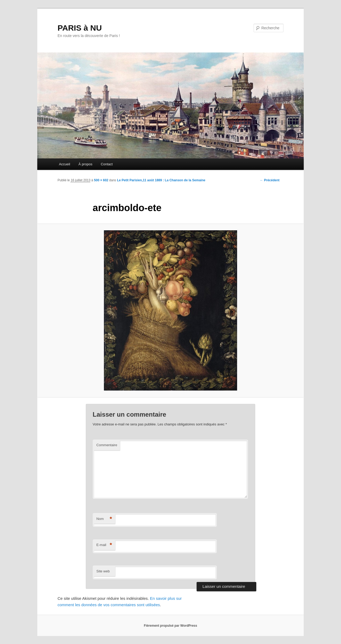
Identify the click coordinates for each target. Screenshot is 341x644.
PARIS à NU (80, 28)
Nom (104, 519)
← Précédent (270, 180)
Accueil (64, 164)
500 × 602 (101, 180)
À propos (86, 164)
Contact (107, 164)
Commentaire (107, 445)
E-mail (104, 545)
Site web (103, 571)
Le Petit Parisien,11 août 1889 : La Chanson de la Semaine (161, 180)
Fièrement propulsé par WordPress (170, 626)
